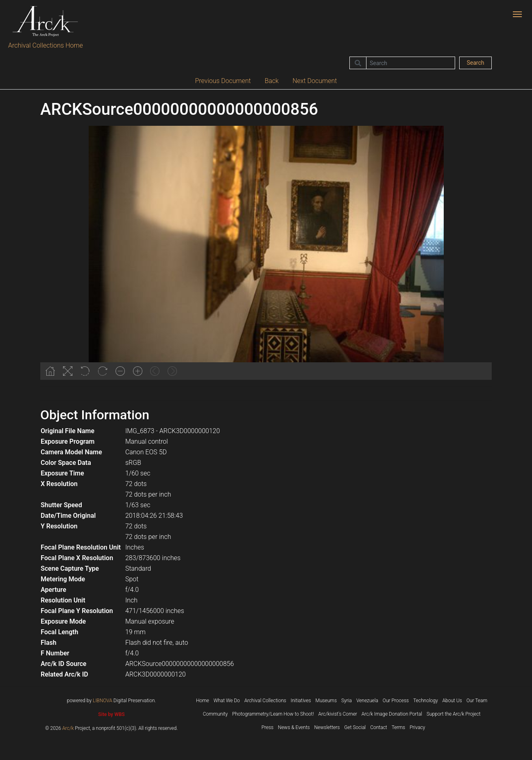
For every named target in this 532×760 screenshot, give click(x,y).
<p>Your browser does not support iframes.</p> (266, 253)
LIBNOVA (102, 701)
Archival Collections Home (46, 45)
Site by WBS (111, 714)
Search (475, 63)
